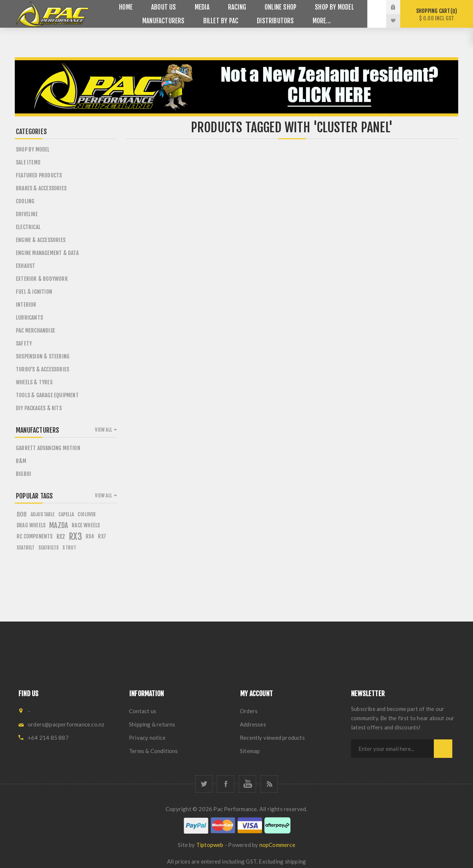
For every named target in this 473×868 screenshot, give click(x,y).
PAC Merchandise (35, 331)
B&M (21, 461)
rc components (35, 536)
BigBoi (23, 474)
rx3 (75, 537)
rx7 (102, 536)
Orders (249, 711)
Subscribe (443, 749)
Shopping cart (437, 15)
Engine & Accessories (41, 240)
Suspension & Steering (43, 356)
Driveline (27, 214)
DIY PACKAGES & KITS (39, 408)
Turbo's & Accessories (42, 369)
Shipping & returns (152, 724)
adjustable (43, 514)
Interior (26, 305)
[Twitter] (204, 784)
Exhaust (25, 266)
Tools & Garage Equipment (47, 395)
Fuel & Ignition (34, 292)
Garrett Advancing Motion (48, 448)
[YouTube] (247, 784)
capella (66, 514)
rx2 (61, 537)
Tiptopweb (210, 845)
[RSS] (269, 784)
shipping (296, 861)
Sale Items (28, 162)
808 (22, 514)
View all (103, 430)
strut (69, 547)
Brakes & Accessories (41, 188)
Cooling (25, 201)
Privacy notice (147, 738)
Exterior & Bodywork (42, 279)
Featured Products (39, 175)
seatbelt (26, 547)
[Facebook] (226, 784)
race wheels (86, 525)
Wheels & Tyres (34, 382)
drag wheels (31, 525)
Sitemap (250, 751)
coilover (87, 514)
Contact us (143, 711)
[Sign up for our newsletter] (392, 749)
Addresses (253, 724)
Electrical (28, 227)
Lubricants (29, 318)
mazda (59, 525)
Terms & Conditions (154, 751)
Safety (24, 343)
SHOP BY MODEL (33, 149)
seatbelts (49, 547)
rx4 (90, 536)
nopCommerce (277, 845)
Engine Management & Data (47, 253)
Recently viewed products (272, 738)
